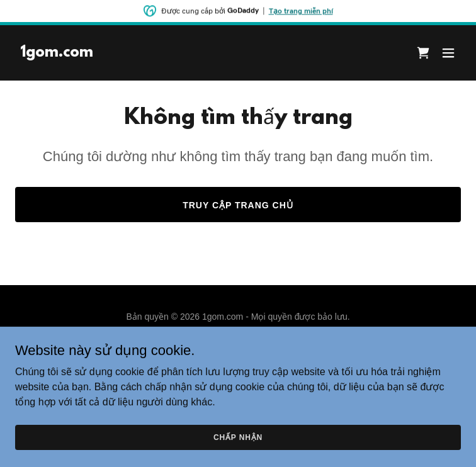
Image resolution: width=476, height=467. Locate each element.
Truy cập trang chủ (238, 205)
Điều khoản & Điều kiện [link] (238, 364)
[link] (57, 53)
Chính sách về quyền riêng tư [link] (238, 347)
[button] (448, 53)
